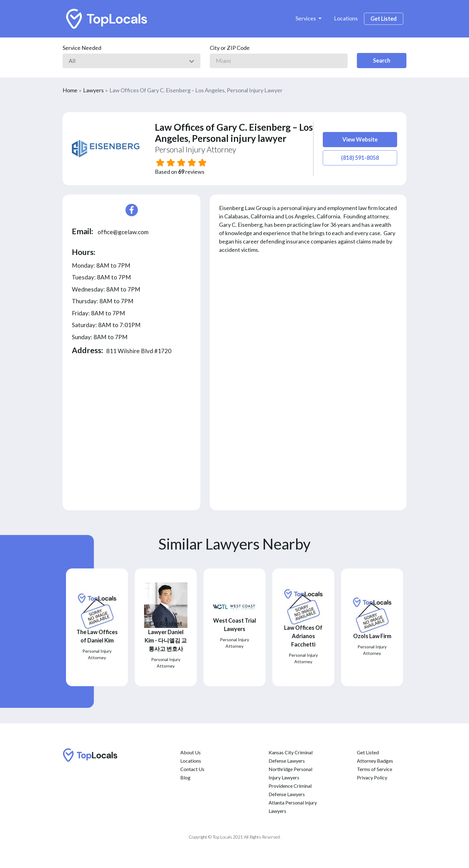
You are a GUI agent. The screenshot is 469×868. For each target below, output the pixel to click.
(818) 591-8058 (360, 158)
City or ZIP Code (230, 48)
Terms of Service (375, 769)
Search (382, 60)
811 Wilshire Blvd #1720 (139, 351)
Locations (346, 18)
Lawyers (93, 90)
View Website (360, 139)
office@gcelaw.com (123, 232)
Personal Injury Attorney (195, 149)
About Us (191, 752)
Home (70, 90)
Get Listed (384, 19)
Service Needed (82, 48)
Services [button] (306, 18)
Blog (185, 777)
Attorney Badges (375, 761)
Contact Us (192, 769)
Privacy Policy (372, 777)
